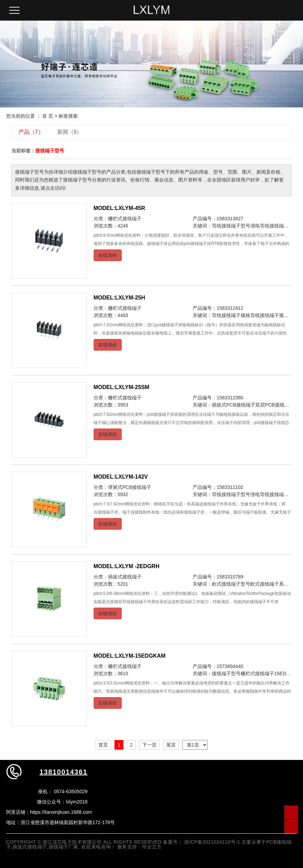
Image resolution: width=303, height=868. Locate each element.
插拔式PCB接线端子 (234, 405)
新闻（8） (70, 132)
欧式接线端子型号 (231, 584)
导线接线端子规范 (269, 315)
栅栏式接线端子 (125, 219)
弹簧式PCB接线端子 (130, 487)
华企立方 (152, 847)
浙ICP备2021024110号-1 (212, 842)
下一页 (149, 745)
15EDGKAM (287, 673)
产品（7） (31, 132)
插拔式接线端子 (125, 577)
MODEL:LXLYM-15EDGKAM (130, 656)
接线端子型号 (226, 673)
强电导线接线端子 (269, 226)
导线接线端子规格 (231, 315)
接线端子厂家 (64, 847)
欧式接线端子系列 (269, 584)
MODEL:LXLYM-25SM (122, 387)
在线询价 (108, 255)
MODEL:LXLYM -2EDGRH (126, 566)
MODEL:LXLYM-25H (119, 298)
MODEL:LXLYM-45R (119, 208)
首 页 (48, 116)
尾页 (171, 745)
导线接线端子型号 (231, 226)
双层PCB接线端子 (275, 405)
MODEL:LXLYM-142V (121, 477)
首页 (103, 745)
